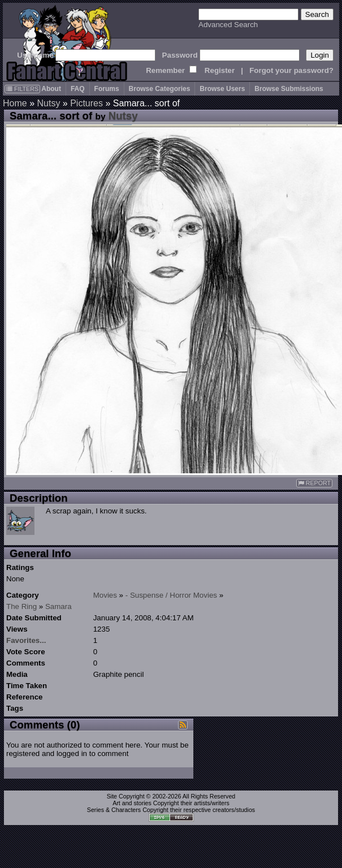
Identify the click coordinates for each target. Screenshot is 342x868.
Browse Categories (160, 89)
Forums (107, 89)
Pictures (86, 103)
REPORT (314, 483)
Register (220, 70)
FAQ (78, 89)
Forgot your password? (291, 70)
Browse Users (222, 89)
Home (15, 103)
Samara (59, 606)
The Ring (21, 606)
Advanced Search (228, 25)
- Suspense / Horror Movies (171, 595)
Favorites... (26, 640)
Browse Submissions (289, 89)
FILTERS (22, 89)
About (51, 89)
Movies (105, 595)
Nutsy (48, 103)
